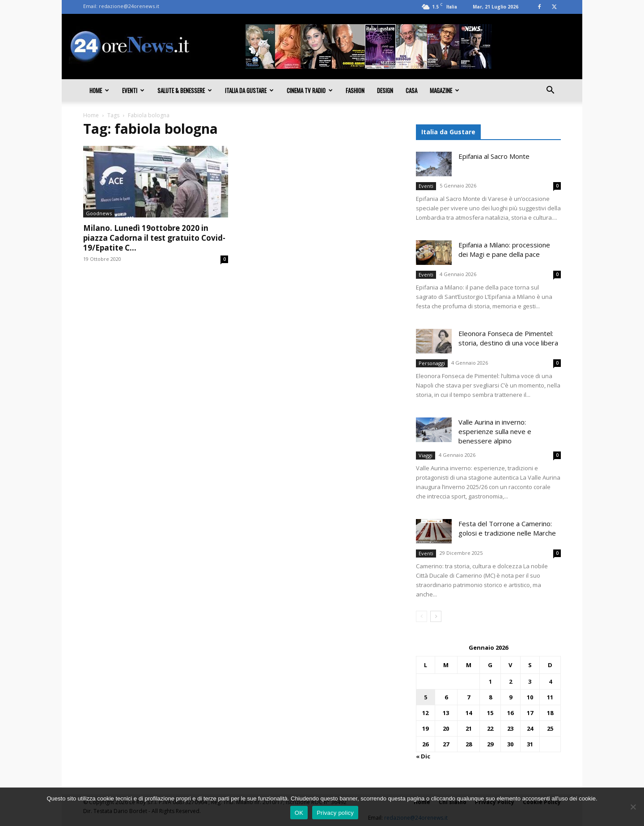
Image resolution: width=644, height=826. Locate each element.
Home (99, 90)
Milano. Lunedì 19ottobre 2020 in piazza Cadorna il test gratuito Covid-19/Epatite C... (154, 238)
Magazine (445, 90)
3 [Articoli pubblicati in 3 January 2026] (530, 681)
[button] (550, 91)
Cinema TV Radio (310, 90)
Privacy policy (335, 813)
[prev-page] (422, 616)
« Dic (423, 756)
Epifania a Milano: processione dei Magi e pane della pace (504, 249)
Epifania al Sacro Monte (494, 156)
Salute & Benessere (185, 90)
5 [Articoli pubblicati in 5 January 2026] (426, 697)
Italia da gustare (249, 90)
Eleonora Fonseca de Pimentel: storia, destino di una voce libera (508, 338)
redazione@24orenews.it (129, 6)
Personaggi (432, 363)
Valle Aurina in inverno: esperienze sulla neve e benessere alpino (495, 431)
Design (385, 90)
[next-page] (436, 616)
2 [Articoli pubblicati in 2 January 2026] (511, 681)
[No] (633, 807)
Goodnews (99, 213)
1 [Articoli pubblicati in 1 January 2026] (490, 681)
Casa (411, 90)
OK (299, 813)
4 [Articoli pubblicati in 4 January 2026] (550, 681)
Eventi (133, 90)
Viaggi (426, 455)
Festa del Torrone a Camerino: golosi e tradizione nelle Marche (507, 528)
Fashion (355, 90)
